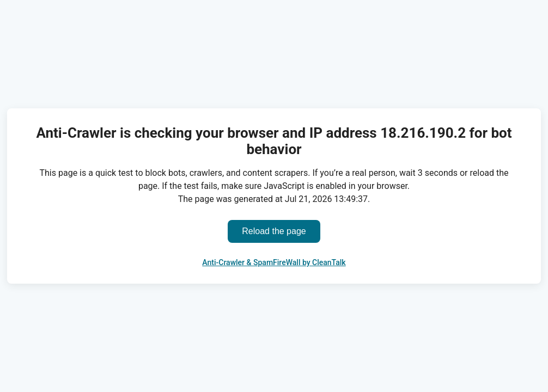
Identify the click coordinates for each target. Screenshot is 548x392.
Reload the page (274, 231)
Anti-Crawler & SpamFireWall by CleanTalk (274, 262)
